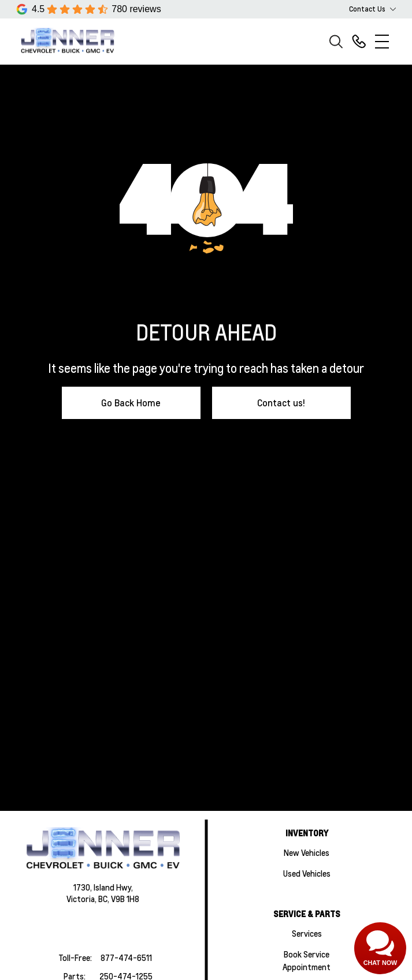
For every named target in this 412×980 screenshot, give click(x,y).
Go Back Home (131, 403)
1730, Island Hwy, (103, 887)
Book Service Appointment (307, 960)
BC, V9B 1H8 (119, 899)
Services (307, 933)
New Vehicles (307, 852)
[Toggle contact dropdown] (393, 9)
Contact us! (281, 403)
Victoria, (82, 899)
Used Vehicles (307, 873)
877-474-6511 (126, 957)
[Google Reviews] (89, 9)
